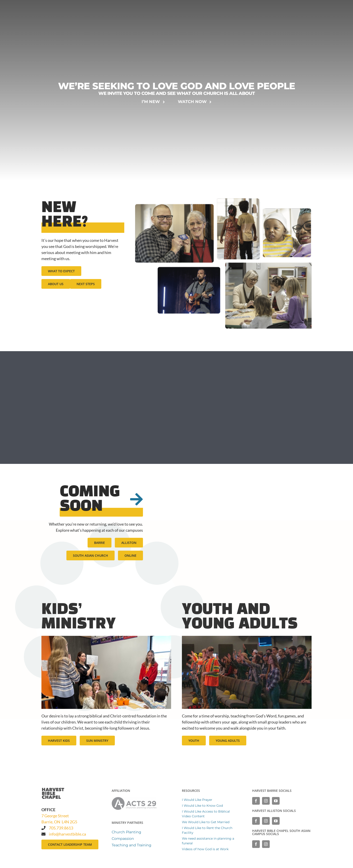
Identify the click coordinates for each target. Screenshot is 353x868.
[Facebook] (256, 801)
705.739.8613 (61, 828)
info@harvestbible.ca (67, 834)
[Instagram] (266, 801)
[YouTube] (276, 801)
